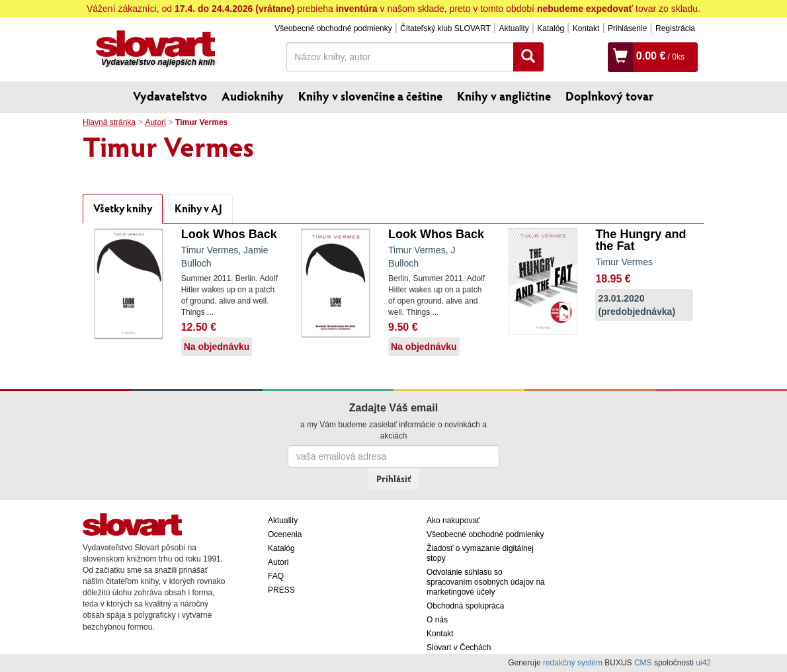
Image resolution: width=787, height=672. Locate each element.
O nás (437, 620)
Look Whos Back (229, 234)
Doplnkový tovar (609, 96)
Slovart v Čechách (459, 648)
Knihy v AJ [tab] (198, 208)
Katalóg (551, 28)
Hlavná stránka (109, 122)
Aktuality (514, 28)
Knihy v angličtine (504, 96)
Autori (155, 122)
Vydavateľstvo (170, 96)
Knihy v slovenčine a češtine (370, 96)
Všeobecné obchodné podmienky (333, 28)
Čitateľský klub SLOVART (445, 28)
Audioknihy (253, 96)
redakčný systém (573, 663)
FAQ (276, 576)
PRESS (281, 590)
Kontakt (586, 28)
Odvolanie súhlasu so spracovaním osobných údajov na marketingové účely (486, 582)
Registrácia (675, 28)
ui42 (703, 663)
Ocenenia (285, 534)
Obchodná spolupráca (465, 606)
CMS (643, 663)
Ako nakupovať (453, 521)
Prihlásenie (627, 28)
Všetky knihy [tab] (123, 208)
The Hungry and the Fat (641, 240)
